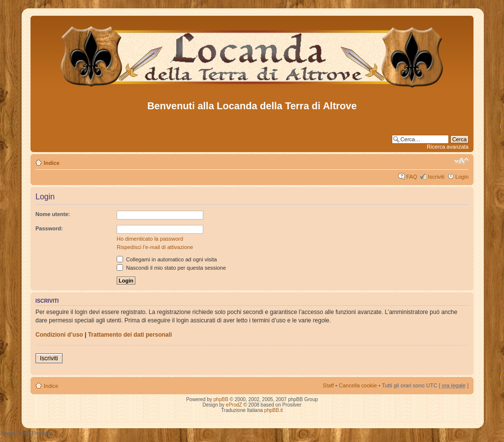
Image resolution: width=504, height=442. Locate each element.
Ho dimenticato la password (150, 239)
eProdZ (234, 405)
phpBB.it (274, 410)
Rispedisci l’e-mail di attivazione (155, 247)
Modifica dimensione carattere (461, 161)
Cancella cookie (358, 385)
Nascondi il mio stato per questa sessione (171, 268)
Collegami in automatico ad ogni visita (167, 259)
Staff (328, 385)
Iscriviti (436, 177)
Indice (52, 163)
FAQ (411, 177)
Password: (49, 228)
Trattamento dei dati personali (130, 335)
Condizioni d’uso (59, 335)
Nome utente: (53, 214)
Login (462, 177)
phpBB (221, 399)
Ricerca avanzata (448, 147)
